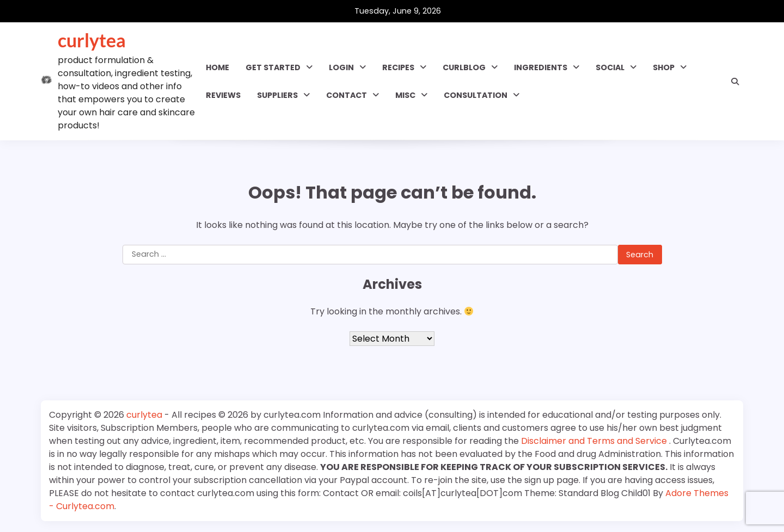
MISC (405, 95)
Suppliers (277, 95)
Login (341, 67)
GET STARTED (273, 67)
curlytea (92, 40)
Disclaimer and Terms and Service (595, 441)
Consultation (476, 95)
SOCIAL (610, 67)
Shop (664, 67)
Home (218, 67)
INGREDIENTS (541, 67)
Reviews (223, 95)
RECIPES (398, 67)
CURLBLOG (464, 67)
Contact (347, 95)
